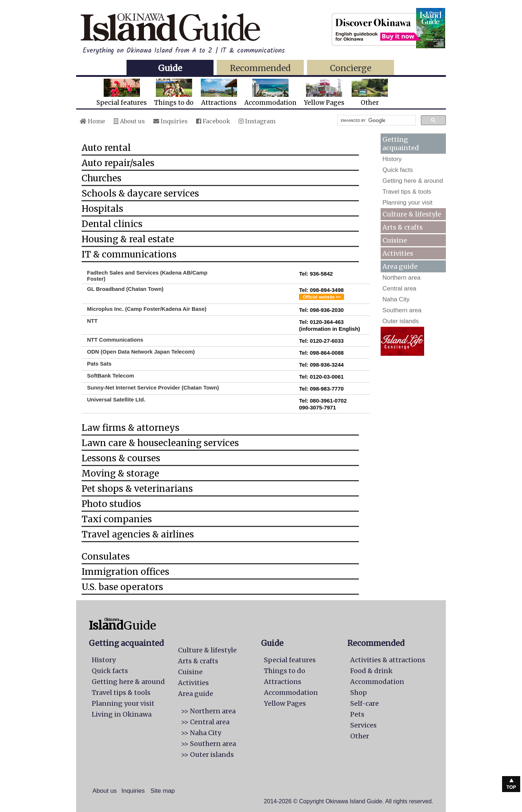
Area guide (196, 694)
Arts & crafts (403, 227)
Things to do (174, 93)
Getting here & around (413, 181)
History (392, 159)
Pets (357, 714)
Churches (101, 178)
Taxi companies (117, 519)
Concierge (351, 68)
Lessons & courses (121, 458)
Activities (398, 253)
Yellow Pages (324, 93)
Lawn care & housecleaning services (160, 443)
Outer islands (401, 321)
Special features (122, 93)
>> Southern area (208, 744)
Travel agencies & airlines (138, 534)
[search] (376, 120)
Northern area (401, 278)
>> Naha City (201, 733)
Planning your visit (407, 203)
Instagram (257, 121)
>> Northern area (208, 711)
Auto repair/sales (118, 163)
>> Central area (205, 722)
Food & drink (371, 671)
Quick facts (398, 170)
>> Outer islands (207, 755)
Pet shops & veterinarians (137, 489)
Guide (170, 68)
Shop (359, 693)
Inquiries (171, 121)
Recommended (260, 68)
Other (370, 93)
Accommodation (270, 93)
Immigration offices (125, 572)
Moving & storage (120, 473)
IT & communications (129, 254)
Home (92, 121)
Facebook (213, 121)
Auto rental (106, 148)
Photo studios (111, 504)
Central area (399, 288)
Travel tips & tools (407, 192)
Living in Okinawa (122, 714)
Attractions (219, 93)
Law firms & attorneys (130, 428)
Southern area (402, 310)
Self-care (364, 703)
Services (363, 725)
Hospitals (102, 209)
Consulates (106, 557)
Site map (163, 791)
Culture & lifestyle (412, 214)
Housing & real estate (128, 239)
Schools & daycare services (140, 193)
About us (129, 121)
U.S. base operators (122, 587)
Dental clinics (112, 224)
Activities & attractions (388, 660)
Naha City (396, 299)
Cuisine (395, 240)
